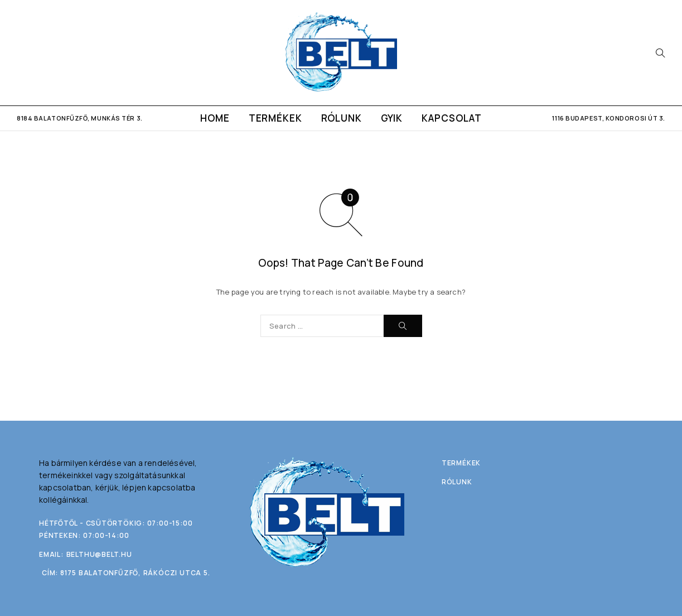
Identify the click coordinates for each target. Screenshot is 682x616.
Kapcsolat (452, 118)
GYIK (392, 118)
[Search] (660, 53)
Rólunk (342, 118)
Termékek (275, 118)
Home (215, 118)
